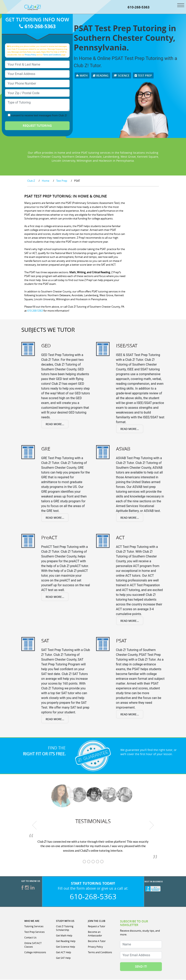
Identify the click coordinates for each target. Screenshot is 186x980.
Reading (101, 76)
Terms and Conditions (52, 55)
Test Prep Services (34, 932)
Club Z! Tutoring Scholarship (65, 928)
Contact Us (30, 938)
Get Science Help (65, 947)
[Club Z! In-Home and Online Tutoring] (33, 7)
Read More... (55, 424)
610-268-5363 (139, 7)
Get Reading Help (66, 941)
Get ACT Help (63, 953)
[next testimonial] (152, 826)
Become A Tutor (97, 941)
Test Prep (143, 76)
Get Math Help (64, 936)
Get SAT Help (63, 958)
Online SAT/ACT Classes (33, 945)
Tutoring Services (34, 927)
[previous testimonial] (35, 826)
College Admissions (35, 953)
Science (122, 76)
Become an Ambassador (95, 934)
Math (82, 76)
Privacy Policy (30, 55)
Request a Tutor (97, 927)
